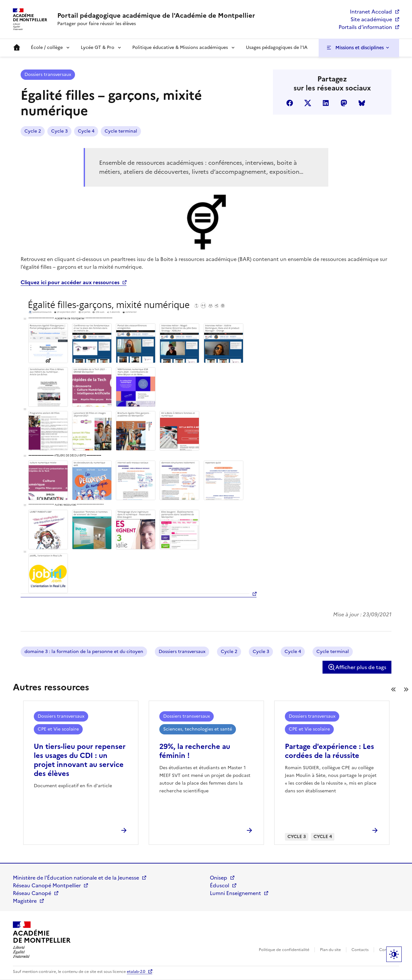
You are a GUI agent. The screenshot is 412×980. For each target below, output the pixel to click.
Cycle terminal (121, 131)
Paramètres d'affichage (394, 954)
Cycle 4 (86, 131)
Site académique (371, 19)
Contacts (360, 950)
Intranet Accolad (371, 12)
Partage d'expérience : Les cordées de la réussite (329, 751)
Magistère (25, 901)
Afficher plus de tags (357, 667)
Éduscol (220, 885)
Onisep (219, 878)
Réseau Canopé (32, 893)
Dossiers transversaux (48, 75)
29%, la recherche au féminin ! (195, 751)
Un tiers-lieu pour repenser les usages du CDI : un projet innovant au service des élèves (80, 760)
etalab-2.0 (136, 972)
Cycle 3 (59, 131)
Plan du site (330, 950)
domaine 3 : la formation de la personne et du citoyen (84, 652)
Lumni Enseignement (235, 893)
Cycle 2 (33, 131)
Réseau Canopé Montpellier (47, 885)
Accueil (17, 48)
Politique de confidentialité (284, 950)
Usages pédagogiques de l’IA (277, 47)
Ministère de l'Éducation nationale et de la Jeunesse (76, 878)
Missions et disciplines (360, 48)
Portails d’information (365, 27)
